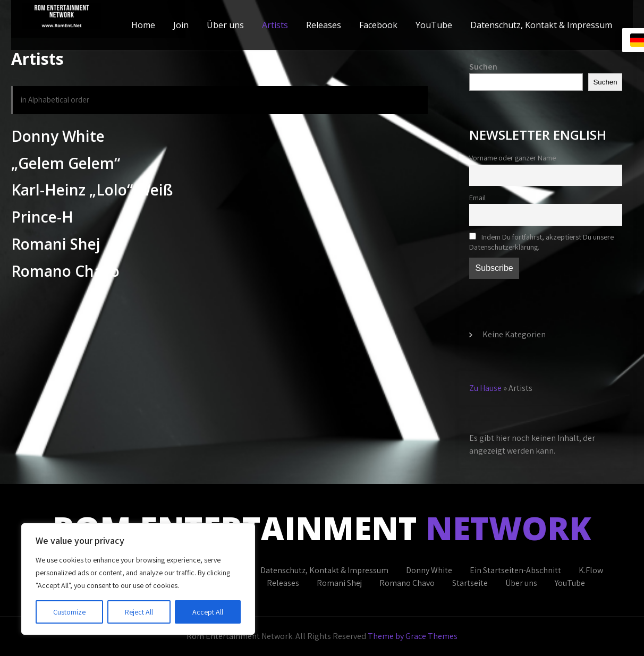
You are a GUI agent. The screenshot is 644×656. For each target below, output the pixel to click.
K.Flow (591, 570)
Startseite (470, 583)
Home (143, 25)
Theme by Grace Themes (413, 636)
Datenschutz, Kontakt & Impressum (541, 25)
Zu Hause (485, 388)
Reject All (139, 612)
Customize (69, 612)
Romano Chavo (407, 583)
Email (477, 197)
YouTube (434, 25)
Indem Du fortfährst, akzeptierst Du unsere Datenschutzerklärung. (541, 242)
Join (181, 25)
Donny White (429, 570)
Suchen (483, 67)
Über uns (225, 25)
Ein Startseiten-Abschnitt (515, 570)
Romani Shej (339, 583)
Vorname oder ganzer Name (512, 157)
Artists (275, 25)
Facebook (378, 25)
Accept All (208, 612)
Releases (324, 25)
